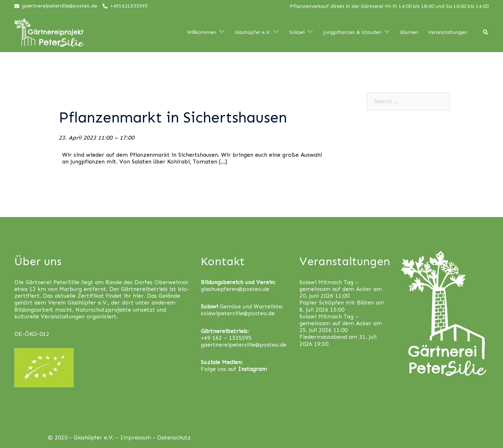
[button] (488, 10)
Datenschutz (174, 437)
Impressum (136, 437)
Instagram (252, 369)
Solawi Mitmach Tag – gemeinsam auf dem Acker (335, 286)
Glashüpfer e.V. (253, 32)
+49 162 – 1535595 (226, 338)
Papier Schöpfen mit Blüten (337, 303)
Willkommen (202, 32)
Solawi (297, 32)
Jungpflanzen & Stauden (352, 32)
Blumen (409, 32)
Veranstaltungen (448, 32)
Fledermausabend (323, 337)
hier (138, 296)
